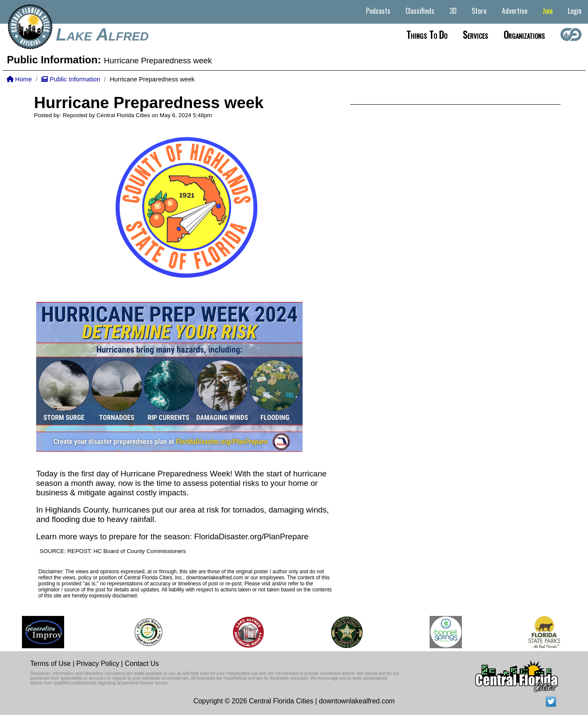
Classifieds (420, 11)
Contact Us (142, 664)
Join (548, 11)
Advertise (515, 11)
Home (19, 79)
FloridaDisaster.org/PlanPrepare (251, 536)
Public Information (71, 79)
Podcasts (378, 11)
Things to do (427, 34)
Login (575, 11)
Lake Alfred (102, 34)
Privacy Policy (98, 664)
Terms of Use (50, 664)
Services (475, 34)
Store (479, 11)
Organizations (524, 34)
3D (453, 11)
